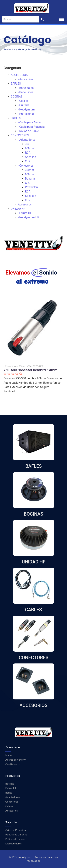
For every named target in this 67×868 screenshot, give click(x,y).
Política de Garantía (16, 834)
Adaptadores (13, 797)
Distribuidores (13, 843)
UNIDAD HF (18, 209)
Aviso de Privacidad (16, 830)
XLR (28, 161)
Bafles (9, 793)
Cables (9, 806)
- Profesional (26, 114)
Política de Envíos (15, 839)
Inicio (8, 755)
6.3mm (29, 148)
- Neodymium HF (28, 217)
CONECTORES (20, 135)
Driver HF (11, 788)
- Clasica (23, 101)
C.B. (28, 183)
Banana (30, 179)
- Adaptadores (27, 140)
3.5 (27, 144)
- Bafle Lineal (26, 92)
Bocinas (10, 784)
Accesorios (25, 204)
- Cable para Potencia (31, 127)
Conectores (12, 802)
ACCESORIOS (19, 75)
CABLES (16, 118)
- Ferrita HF (25, 213)
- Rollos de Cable (28, 131)
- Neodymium (26, 109)
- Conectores (26, 166)
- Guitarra (24, 105)
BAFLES (16, 84)
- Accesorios (25, 79)
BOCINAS (17, 97)
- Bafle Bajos (26, 88)
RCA (28, 153)
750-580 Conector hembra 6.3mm (31, 370)
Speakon (31, 157)
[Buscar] (21, 19)
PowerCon (31, 187)
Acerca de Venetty (15, 760)
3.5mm (29, 170)
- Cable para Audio (29, 122)
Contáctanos (12, 764)
